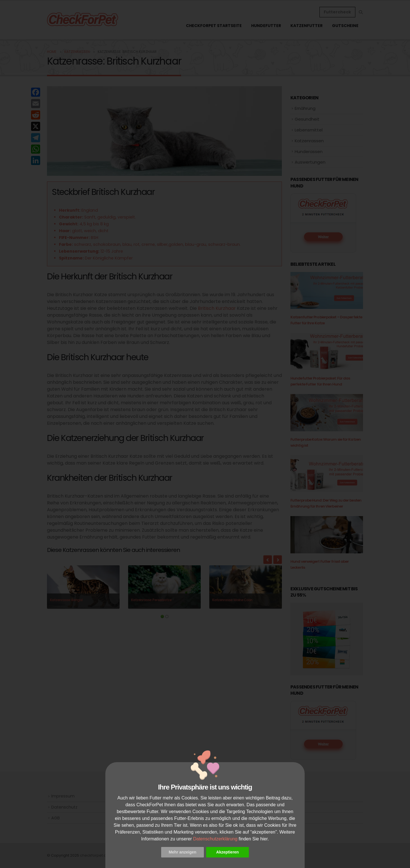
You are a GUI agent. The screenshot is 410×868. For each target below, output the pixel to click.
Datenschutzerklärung (215, 839)
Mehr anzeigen (182, 852)
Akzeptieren (227, 852)
